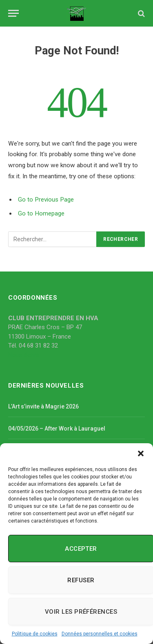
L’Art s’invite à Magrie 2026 (43, 406)
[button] (141, 453)
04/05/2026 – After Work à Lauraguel (57, 429)
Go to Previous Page (46, 200)
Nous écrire (24, 355)
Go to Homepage (41, 213)
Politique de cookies (35, 634)
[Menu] (13, 13)
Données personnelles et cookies (100, 634)
